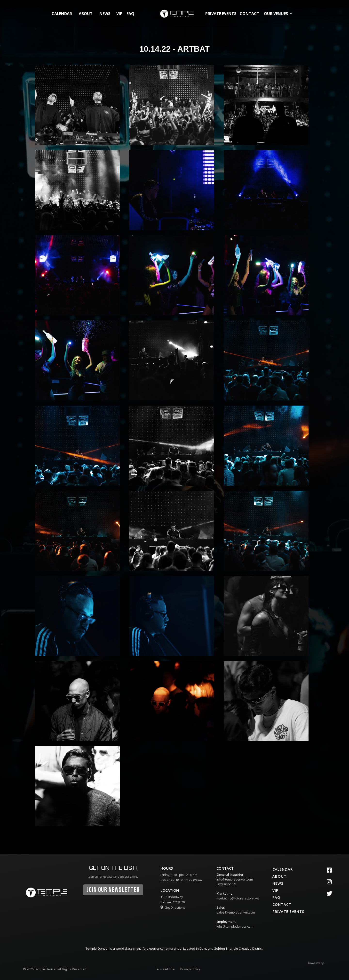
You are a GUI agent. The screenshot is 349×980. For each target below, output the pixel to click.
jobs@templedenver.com (235, 926)
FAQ (130, 14)
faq (276, 897)
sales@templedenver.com (236, 912)
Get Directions (173, 907)
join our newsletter (113, 890)
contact (250, 14)
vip (119, 14)
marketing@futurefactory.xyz (238, 898)
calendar (62, 14)
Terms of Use (165, 969)
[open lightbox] (77, 105)
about (86, 14)
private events (221, 14)
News (105, 14)
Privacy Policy (190, 969)
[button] (279, 14)
